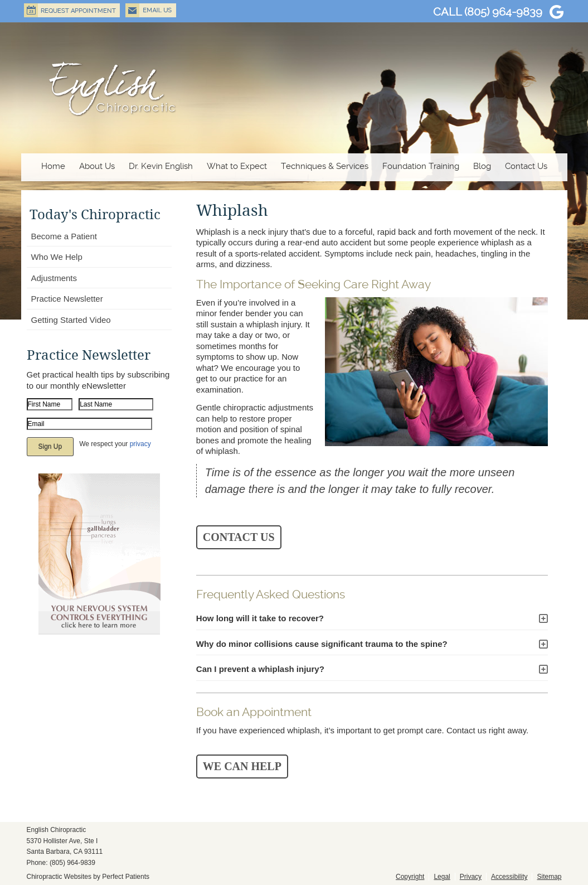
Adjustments (54, 278)
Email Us (151, 10)
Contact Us (526, 166)
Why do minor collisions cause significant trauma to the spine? (322, 644)
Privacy (471, 877)
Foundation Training (421, 166)
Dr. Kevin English (161, 166)
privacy (140, 444)
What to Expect (237, 166)
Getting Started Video (71, 320)
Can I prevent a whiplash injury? (260, 669)
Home (53, 166)
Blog (482, 166)
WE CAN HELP (242, 766)
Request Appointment (72, 10)
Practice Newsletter (67, 299)
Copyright (410, 877)
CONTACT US (239, 537)
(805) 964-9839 (503, 12)
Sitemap (549, 877)
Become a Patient (64, 236)
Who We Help (57, 257)
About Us (97, 166)
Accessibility (509, 877)
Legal (442, 877)
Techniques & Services (325, 166)
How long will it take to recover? (260, 618)
